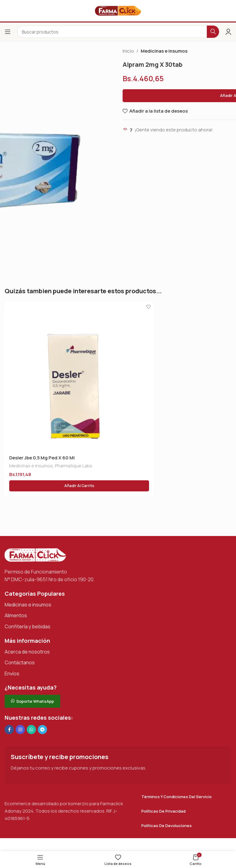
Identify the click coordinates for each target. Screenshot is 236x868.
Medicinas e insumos (164, 51)
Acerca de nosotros (27, 652)
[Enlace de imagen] (35, 555)
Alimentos (16, 615)
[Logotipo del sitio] (118, 10)
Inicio (128, 51)
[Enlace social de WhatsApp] (31, 730)
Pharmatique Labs (74, 466)
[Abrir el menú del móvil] (8, 32)
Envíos (12, 674)
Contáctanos (20, 662)
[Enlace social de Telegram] (42, 730)
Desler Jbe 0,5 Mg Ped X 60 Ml (42, 458)
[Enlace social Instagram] (20, 730)
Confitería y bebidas (28, 626)
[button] (79, 486)
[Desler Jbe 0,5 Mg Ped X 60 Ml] (79, 376)
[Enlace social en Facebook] (9, 730)
